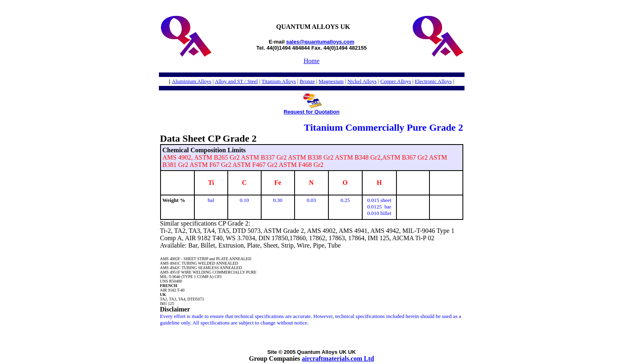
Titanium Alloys (279, 81)
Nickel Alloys (362, 81)
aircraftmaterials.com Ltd (338, 359)
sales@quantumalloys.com (320, 42)
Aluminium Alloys (191, 81)
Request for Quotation (311, 112)
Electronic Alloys (433, 81)
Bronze (307, 81)
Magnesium (331, 81)
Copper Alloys (395, 81)
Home (311, 61)
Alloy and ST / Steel (236, 81)
